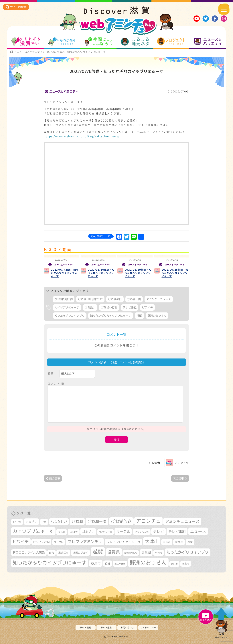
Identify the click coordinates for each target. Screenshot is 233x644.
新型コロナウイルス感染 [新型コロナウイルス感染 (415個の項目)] (29, 552)
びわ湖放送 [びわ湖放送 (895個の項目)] (121, 521)
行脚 (139, 316)
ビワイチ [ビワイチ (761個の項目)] (21, 542)
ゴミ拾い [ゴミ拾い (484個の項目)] (88, 532)
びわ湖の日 (115, 299)
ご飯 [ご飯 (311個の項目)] (44, 522)
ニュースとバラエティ (208, 41)
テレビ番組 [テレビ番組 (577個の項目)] (177, 531)
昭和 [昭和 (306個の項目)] (52, 553)
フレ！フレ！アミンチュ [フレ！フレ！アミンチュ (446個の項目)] (124, 542)
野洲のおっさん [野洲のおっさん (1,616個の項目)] (148, 562)
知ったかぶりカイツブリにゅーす (111, 316)
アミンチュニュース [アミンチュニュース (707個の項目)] (182, 521)
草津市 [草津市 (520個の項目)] (96, 563)
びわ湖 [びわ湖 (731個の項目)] (77, 521)
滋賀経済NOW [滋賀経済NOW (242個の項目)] (131, 553)
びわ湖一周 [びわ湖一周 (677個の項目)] (97, 521)
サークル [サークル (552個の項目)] (123, 532)
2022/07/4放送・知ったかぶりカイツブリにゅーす (65, 273)
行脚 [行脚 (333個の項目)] (108, 563)
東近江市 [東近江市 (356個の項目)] (63, 553)
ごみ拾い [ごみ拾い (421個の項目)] (31, 522)
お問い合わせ (127, 628)
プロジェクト (171, 41)
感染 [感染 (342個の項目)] (190, 542)
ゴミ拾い (90, 307)
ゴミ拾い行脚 (109, 307)
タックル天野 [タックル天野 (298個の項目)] (142, 532)
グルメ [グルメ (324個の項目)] (62, 532)
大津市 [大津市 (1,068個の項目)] (152, 541)
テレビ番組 (130, 307)
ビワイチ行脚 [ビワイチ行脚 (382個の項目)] (41, 542)
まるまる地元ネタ (135, 41)
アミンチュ (181, 463)
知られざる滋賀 (26, 41)
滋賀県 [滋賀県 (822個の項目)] (114, 552)
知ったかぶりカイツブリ (70, 316)
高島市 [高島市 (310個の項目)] (186, 564)
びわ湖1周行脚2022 (90, 299)
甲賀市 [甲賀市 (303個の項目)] (159, 553)
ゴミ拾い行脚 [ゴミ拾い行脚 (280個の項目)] (105, 532)
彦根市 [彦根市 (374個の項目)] (179, 542)
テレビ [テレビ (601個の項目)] (159, 531)
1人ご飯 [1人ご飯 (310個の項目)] (17, 522)
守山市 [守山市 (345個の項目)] (167, 542)
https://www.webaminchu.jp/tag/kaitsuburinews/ (82, 136)
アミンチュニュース (159, 299)
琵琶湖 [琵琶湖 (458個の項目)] (146, 552)
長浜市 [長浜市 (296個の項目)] (174, 564)
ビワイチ (147, 307)
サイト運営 (106, 628)
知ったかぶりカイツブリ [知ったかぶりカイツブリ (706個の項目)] (188, 552)
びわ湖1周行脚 (64, 299)
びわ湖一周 (134, 299)
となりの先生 (62, 41)
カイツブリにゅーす (67, 307)
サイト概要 (85, 628)
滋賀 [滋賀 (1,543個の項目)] (98, 552)
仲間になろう (98, 41)
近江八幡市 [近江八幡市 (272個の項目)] (120, 564)
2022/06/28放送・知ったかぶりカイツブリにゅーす (175, 273)
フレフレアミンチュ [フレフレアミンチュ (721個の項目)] (85, 542)
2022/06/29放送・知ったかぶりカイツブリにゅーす (138, 273)
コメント (56, 384)
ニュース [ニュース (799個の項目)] (198, 531)
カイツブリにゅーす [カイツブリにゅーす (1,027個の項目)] (33, 531)
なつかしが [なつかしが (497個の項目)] (59, 522)
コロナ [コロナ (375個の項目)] (74, 532)
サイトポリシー (148, 628)
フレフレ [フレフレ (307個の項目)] (59, 542)
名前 (51, 373)
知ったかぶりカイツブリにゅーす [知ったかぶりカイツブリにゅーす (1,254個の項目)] (50, 563)
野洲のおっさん (157, 316)
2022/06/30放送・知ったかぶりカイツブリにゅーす (101, 273)
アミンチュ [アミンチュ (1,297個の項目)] (148, 521)
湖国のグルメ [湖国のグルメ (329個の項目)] (80, 553)
